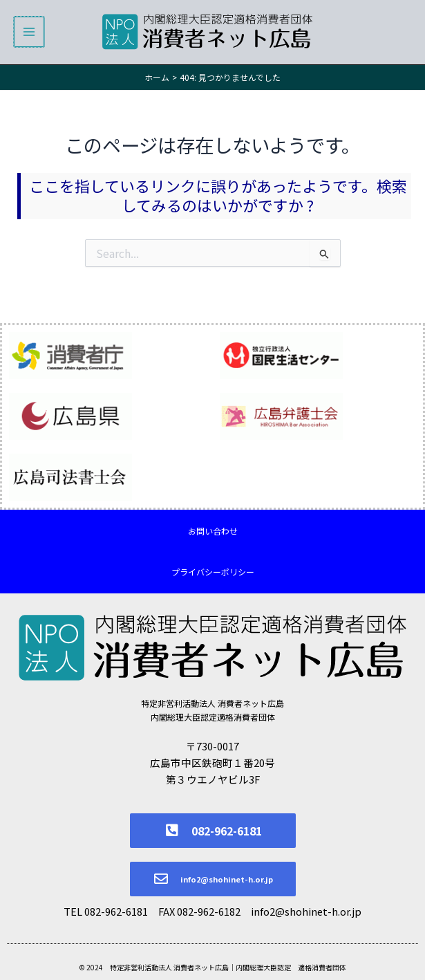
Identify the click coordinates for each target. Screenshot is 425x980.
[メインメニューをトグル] (29, 33)
